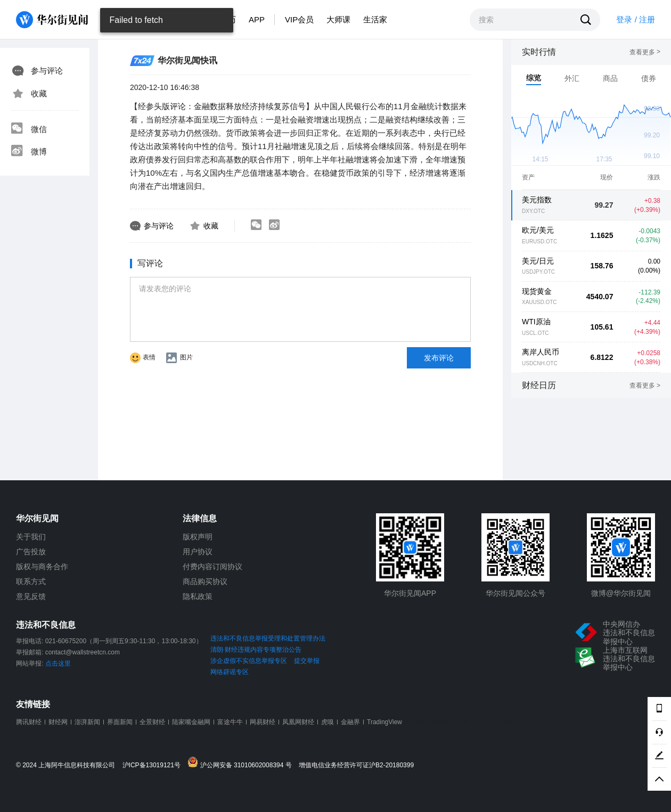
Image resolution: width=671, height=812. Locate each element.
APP (257, 19)
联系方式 (31, 581)
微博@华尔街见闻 (621, 593)
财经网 (58, 722)
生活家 (375, 19)
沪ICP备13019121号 (154, 765)
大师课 (338, 19)
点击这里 (58, 663)
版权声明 (198, 537)
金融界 (350, 722)
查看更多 (645, 52)
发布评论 (439, 358)
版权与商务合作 (42, 567)
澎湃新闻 (87, 722)
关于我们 (31, 537)
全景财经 (152, 722)
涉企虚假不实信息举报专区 (249, 661)
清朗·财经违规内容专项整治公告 (256, 650)
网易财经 (263, 722)
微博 (29, 152)
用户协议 (198, 552)
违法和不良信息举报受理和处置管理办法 (268, 638)
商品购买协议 (205, 581)
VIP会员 (299, 19)
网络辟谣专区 (230, 672)
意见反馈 (31, 596)
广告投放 (31, 552)
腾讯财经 (29, 722)
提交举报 (307, 661)
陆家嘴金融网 (191, 722)
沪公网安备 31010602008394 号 (242, 763)
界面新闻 (120, 722)
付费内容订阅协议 (212, 567)
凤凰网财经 (298, 722)
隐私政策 (198, 596)
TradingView (384, 722)
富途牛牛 (230, 722)
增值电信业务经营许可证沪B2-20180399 (356, 765)
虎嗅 (328, 722)
